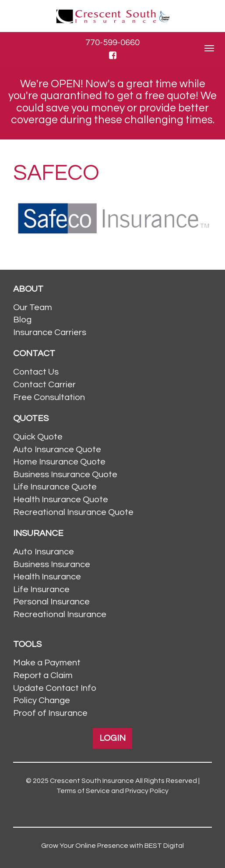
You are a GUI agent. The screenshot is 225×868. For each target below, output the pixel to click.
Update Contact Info (55, 688)
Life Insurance (41, 589)
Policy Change (42, 700)
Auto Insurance (44, 552)
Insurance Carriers (50, 332)
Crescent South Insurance (92, 781)
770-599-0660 (112, 43)
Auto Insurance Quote (57, 450)
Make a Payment (47, 663)
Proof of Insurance (50, 713)
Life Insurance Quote (55, 487)
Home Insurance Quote (59, 462)
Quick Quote (38, 437)
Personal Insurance (51, 602)
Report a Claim (43, 675)
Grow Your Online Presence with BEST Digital (112, 846)
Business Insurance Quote (65, 475)
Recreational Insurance (60, 614)
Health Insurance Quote (61, 500)
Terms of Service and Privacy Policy (112, 791)
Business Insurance (52, 564)
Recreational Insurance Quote (73, 512)
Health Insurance (47, 577)
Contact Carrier (44, 385)
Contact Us (36, 372)
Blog (22, 320)
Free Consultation (49, 397)
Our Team (33, 307)
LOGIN (112, 738)
